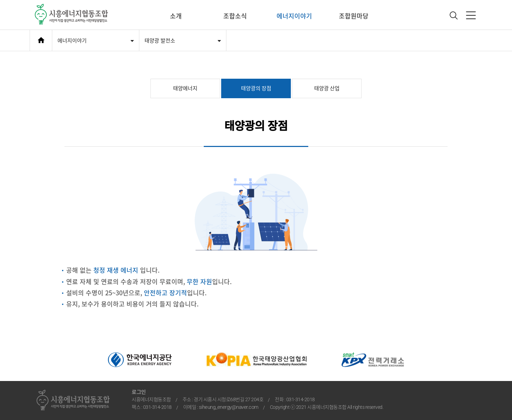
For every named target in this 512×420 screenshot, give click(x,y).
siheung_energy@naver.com (229, 407)
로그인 (139, 392)
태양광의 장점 (256, 88)
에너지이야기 (294, 16)
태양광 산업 (327, 88)
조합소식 (235, 16)
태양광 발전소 (160, 41)
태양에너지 (185, 88)
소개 (176, 16)
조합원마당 (354, 16)
